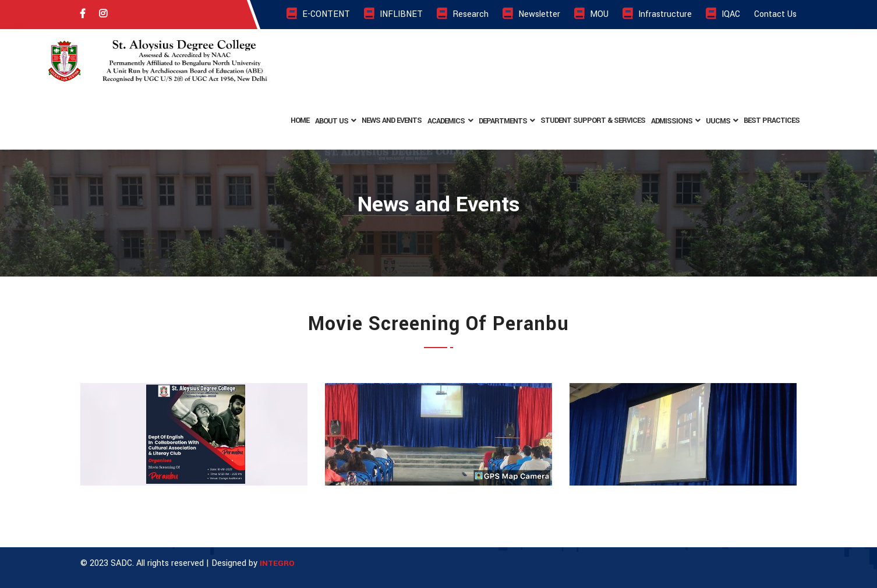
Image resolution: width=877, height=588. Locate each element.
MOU (591, 14)
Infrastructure (657, 14)
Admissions (671, 121)
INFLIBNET (393, 14)
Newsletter (531, 14)
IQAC (723, 14)
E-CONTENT (318, 14)
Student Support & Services (593, 121)
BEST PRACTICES (772, 121)
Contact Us (775, 14)
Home (300, 121)
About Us (332, 121)
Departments (503, 121)
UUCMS (718, 121)
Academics (446, 121)
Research (463, 14)
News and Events (392, 121)
